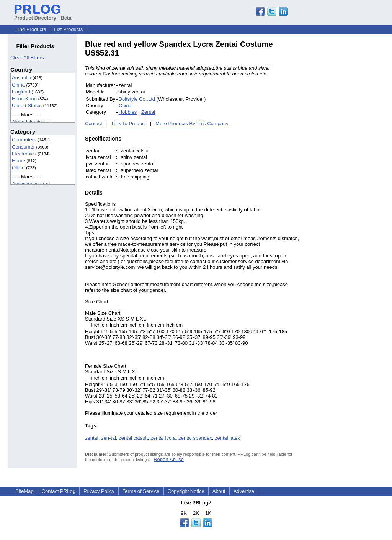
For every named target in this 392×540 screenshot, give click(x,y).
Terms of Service (141, 491)
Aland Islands (27, 122)
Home (19, 161)
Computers (24, 140)
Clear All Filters (27, 58)
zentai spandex (195, 438)
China (18, 85)
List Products (68, 29)
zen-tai (109, 438)
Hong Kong (24, 99)
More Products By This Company (192, 124)
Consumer (23, 147)
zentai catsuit (133, 438)
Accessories (25, 184)
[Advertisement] (351, 155)
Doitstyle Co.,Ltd (137, 99)
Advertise (244, 491)
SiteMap (24, 491)
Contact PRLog (59, 491)
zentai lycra (163, 438)
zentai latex (227, 438)
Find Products (31, 29)
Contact (94, 124)
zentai (92, 438)
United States (27, 106)
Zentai (148, 112)
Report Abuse (169, 459)
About (219, 491)
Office (18, 168)
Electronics (24, 154)
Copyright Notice (186, 491)
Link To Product (129, 124)
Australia (22, 78)
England (21, 92)
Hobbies (128, 112)
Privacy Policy (99, 491)
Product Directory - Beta (43, 15)
